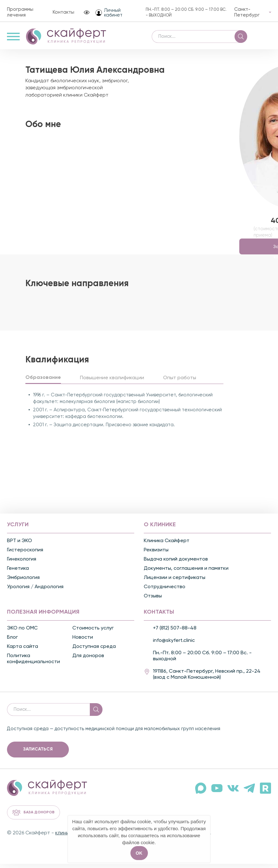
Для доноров (88, 660)
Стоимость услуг (93, 633)
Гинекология (22, 564)
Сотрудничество (165, 591)
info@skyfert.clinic (174, 645)
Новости (83, 642)
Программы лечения (20, 12)
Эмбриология (23, 582)
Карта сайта (23, 651)
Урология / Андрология (35, 591)
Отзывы (153, 601)
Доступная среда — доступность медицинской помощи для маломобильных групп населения (114, 733)
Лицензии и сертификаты (175, 582)
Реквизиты (156, 555)
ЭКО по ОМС (22, 633)
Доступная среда (94, 651)
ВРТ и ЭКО (20, 545)
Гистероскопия (25, 555)
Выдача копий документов (176, 564)
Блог (12, 642)
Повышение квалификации (112, 382)
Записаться (38, 754)
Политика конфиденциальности (33, 663)
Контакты (63, 12)
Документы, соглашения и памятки (186, 573)
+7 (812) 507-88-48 (175, 633)
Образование (43, 382)
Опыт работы (180, 382)
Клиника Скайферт (167, 545)
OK (139, 853)
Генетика (18, 573)
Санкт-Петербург (247, 12)
